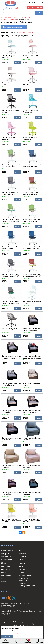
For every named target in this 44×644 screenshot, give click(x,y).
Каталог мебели (7, 551)
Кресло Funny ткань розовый (31, 56)
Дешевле (23, 32)
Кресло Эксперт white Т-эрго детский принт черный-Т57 (11, 193)
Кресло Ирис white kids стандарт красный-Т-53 (32, 275)
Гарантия (22, 557)
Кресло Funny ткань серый (9, 84)
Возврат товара (25, 575)
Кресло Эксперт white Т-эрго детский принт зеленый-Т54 (11, 166)
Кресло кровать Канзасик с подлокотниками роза (33, 357)
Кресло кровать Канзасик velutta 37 (33, 466)
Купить (17, 63)
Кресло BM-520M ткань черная (11, 111)
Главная (5, 641)
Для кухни (5, 554)
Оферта (22, 572)
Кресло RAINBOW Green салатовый (11, 521)
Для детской (6, 566)
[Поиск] (39, 13)
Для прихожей (7, 569)
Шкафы (4, 563)
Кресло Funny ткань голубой (9, 56)
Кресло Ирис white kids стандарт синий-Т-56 (11, 248)
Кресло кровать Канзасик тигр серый (11, 439)
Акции (21, 551)
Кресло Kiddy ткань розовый (9, 138)
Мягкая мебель (7, 560)
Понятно (7, 637)
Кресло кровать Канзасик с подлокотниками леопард (33, 330)
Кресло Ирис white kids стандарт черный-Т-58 (11, 302)
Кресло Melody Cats (9, 329)
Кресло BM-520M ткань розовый (32, 84)
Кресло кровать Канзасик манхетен (33, 494)
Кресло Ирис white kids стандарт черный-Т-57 (11, 275)
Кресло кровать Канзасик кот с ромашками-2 (33, 412)
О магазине (38, 641)
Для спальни (6, 575)
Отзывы (22, 560)
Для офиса (5, 572)
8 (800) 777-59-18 (35, 3)
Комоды (4, 582)
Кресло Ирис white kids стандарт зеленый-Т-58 (11, 220)
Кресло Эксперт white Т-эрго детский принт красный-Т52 (32, 193)
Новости (22, 563)
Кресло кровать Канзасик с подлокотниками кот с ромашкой (11, 357)
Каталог (16, 641)
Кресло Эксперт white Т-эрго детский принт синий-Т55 (32, 166)
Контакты (22, 566)
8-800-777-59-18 (8, 606)
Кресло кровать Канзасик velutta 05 (11, 466)
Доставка (22, 554)
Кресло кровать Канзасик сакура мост (11, 494)
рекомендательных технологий (21, 633)
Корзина (28, 641)
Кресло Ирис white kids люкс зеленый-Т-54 (32, 220)
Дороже (31, 32)
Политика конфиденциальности (27, 585)
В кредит (22, 569)
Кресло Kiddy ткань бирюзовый (30, 111)
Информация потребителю (24, 580)
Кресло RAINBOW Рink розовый (32, 521)
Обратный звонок (35, 8)
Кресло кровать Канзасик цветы (33, 384)
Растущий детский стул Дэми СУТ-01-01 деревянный (32, 302)
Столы (4, 579)
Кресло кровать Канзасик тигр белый (11, 412)
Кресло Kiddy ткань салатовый (30, 138)
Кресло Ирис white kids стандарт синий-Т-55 (32, 248)
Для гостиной (6, 557)
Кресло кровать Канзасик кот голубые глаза (11, 384)
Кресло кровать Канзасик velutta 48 (33, 439)
